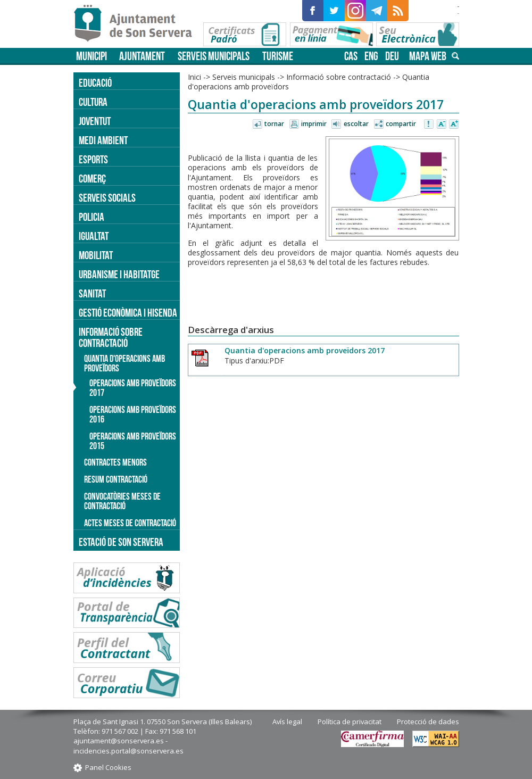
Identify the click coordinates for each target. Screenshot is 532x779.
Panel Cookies (108, 767)
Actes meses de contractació (130, 523)
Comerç (92, 179)
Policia (92, 217)
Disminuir (442, 125)
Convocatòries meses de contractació (122, 501)
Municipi (92, 56)
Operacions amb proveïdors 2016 (133, 415)
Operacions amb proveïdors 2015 (133, 441)
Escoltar (356, 124)
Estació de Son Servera (121, 542)
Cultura (93, 102)
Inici (194, 77)
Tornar (274, 124)
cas (351, 56)
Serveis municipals (214, 56)
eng (371, 56)
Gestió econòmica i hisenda (128, 313)
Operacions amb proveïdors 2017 (133, 388)
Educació (95, 83)
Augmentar (454, 125)
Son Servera (138, 24)
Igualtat (94, 236)
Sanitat (92, 293)
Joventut (95, 121)
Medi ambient (103, 140)
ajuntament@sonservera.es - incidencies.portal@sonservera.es (128, 745)
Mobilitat (96, 255)
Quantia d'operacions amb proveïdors (124, 363)
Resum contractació (116, 479)
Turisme (278, 56)
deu (392, 56)
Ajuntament (142, 56)
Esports (93, 159)
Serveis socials (107, 198)
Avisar (429, 125)
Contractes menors (115, 462)
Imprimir (314, 124)
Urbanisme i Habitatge (119, 274)
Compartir (401, 124)
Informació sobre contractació (339, 77)
